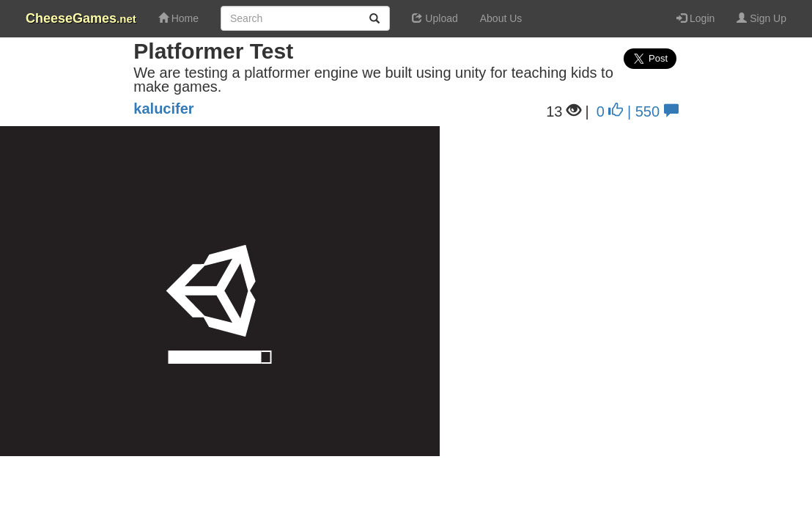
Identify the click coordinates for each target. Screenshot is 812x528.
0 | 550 (638, 111)
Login (695, 18)
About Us (501, 18)
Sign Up (761, 18)
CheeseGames (81, 18)
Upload (435, 18)
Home (178, 18)
